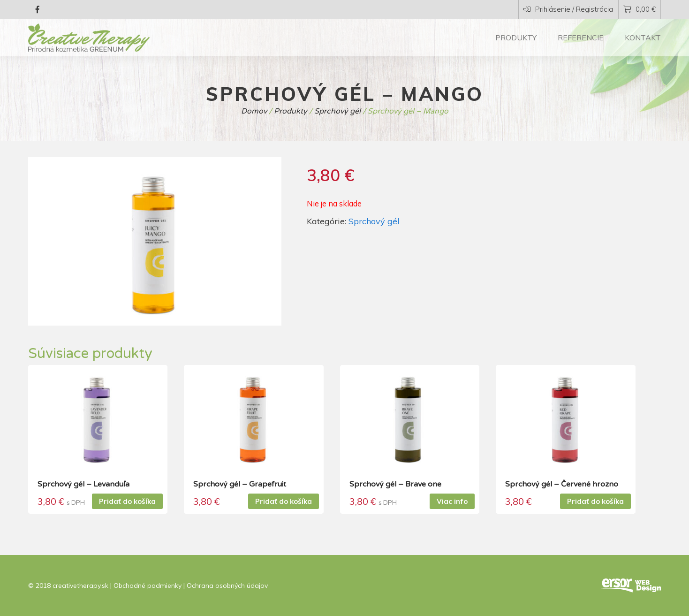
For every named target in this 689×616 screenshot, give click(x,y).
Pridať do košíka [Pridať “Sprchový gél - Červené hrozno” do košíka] (595, 501)
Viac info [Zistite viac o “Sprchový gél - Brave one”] (452, 501)
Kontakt (643, 38)
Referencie (581, 38)
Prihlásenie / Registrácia (568, 9)
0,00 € (640, 9)
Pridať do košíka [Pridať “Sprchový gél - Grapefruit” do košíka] (284, 501)
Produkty (516, 38)
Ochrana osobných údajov (227, 586)
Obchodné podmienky (148, 586)
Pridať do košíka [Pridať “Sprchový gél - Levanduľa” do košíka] (127, 501)
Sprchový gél (374, 221)
